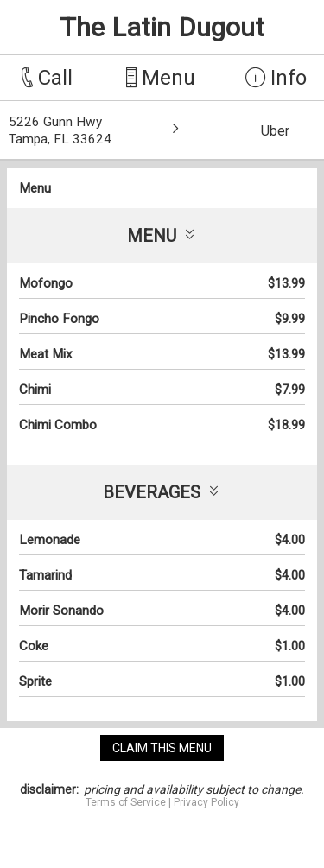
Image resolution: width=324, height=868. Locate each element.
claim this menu (162, 748)
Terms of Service (126, 802)
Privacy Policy (206, 802)
